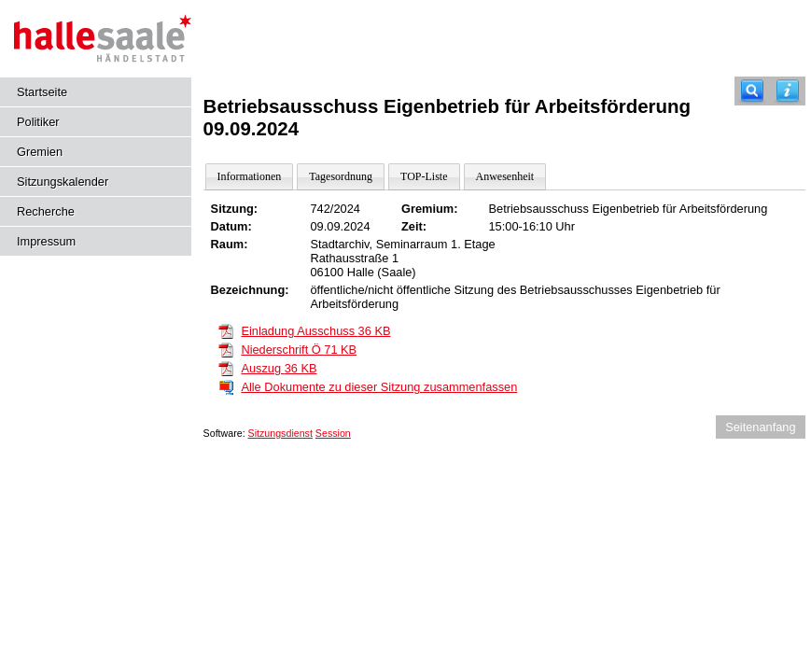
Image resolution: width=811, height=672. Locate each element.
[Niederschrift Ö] (226, 349)
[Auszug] (226, 367)
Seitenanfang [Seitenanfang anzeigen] (760, 427)
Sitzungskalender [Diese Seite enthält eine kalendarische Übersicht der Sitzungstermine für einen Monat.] (63, 182)
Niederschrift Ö (299, 350)
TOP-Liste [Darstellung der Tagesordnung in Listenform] (424, 176)
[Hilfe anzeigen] (788, 91)
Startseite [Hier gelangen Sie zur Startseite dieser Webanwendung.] (42, 92)
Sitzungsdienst (280, 433)
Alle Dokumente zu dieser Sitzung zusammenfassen (379, 387)
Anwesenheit (505, 176)
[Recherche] (752, 91)
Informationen (250, 176)
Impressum (46, 241)
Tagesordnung (341, 176)
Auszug (279, 368)
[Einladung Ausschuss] (226, 330)
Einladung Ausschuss (315, 331)
